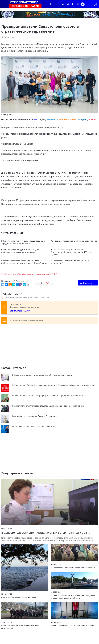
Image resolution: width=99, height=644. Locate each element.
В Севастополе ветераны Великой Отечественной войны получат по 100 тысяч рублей (72, 252)
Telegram (82, 120)
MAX (36, 120)
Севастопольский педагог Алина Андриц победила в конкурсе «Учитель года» (21, 251)
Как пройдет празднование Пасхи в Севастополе (74, 241)
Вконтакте (52, 120)
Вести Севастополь (21, 120)
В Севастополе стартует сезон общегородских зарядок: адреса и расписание (23, 242)
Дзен (43, 120)
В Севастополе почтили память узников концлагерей (70, 262)
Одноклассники (68, 120)
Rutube (92, 120)
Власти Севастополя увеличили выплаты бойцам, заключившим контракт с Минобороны (24, 262)
